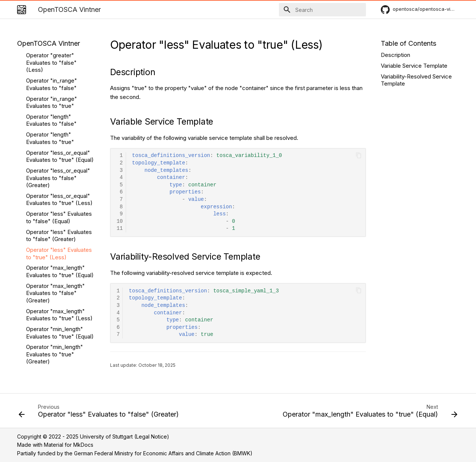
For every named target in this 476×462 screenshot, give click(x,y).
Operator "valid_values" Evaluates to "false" (56, 304)
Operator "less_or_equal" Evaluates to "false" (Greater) (58, 81)
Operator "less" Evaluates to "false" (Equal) (59, 120)
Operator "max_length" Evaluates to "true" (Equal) (60, 174)
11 (120, 229)
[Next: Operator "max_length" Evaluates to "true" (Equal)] (369, 413)
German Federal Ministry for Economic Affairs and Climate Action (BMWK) (163, 453)
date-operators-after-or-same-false (58, 358)
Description (395, 55)
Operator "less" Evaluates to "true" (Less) (59, 156)
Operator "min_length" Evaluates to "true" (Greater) (54, 257)
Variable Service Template (414, 66)
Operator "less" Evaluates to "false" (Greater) (59, 139)
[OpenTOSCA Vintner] (22, 10)
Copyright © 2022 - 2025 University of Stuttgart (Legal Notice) (93, 437)
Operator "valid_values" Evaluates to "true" (56, 322)
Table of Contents (409, 43)
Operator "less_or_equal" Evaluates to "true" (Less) (59, 102)
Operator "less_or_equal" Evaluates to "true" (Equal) (60, 59)
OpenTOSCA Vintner (49, 43)
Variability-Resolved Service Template (416, 80)
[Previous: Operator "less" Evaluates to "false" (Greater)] (100, 413)
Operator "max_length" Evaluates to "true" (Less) (59, 218)
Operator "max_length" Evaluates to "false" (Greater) (55, 196)
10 (120, 222)
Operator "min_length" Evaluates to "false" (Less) (54, 282)
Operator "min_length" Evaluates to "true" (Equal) (60, 236)
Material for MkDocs (69, 445)
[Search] (322, 10)
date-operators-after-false (54, 340)
